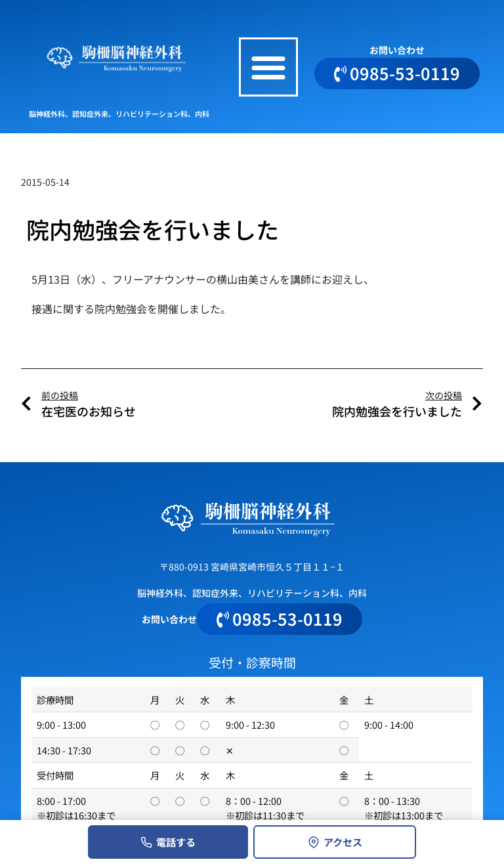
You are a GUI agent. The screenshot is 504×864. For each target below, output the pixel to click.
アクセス (335, 842)
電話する (168, 842)
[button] (268, 67)
